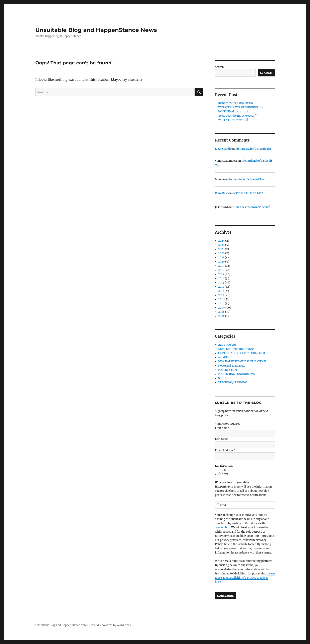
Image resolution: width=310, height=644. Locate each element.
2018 (221, 270)
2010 (221, 303)
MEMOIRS (225, 357)
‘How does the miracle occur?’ (237, 116)
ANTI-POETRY (227, 345)
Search (219, 67)
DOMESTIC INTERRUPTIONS (236, 349)
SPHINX (223, 378)
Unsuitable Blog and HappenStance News (96, 30)
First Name (222, 428)
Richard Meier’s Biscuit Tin (236, 103)
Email (222, 505)
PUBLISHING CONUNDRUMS (237, 374)
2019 (221, 266)
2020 (221, 262)
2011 (221, 299)
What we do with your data (232, 482)
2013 (221, 291)
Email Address (225, 450)
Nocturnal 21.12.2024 (231, 366)
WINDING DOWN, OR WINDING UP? (241, 107)
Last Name (222, 439)
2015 (221, 283)
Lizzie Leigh (223, 149)
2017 (221, 274)
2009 (221, 308)
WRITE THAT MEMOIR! (233, 120)
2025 (221, 241)
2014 (221, 287)
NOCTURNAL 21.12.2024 (233, 112)
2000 (221, 316)
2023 (221, 249)
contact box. (223, 527)
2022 (221, 253)
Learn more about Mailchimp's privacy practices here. (245, 578)
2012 (221, 295)
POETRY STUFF (228, 370)
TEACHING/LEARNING (233, 382)
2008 (221, 312)
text (224, 470)
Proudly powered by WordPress (111, 625)
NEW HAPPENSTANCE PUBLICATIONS (242, 361)
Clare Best (221, 193)
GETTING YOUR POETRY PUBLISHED (242, 353)
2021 (221, 257)
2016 (221, 278)
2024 (221, 245)
